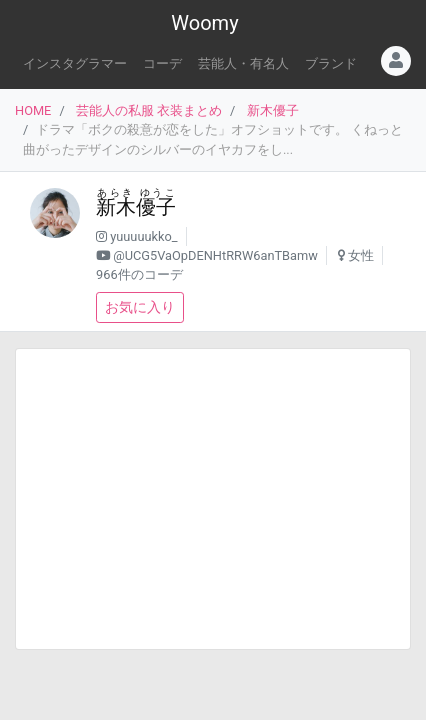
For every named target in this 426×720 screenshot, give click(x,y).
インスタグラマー (75, 63)
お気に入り (140, 307)
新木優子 (273, 110)
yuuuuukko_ (143, 236)
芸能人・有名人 (243, 63)
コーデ (162, 63)
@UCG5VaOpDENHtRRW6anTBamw (215, 255)
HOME (33, 110)
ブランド (331, 63)
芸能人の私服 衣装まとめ (149, 110)
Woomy (204, 23)
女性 (361, 255)
